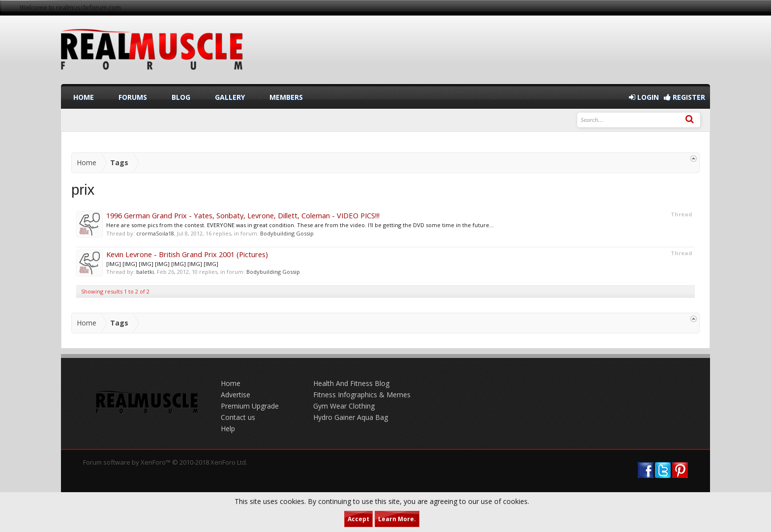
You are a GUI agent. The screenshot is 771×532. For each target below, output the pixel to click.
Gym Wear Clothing (344, 406)
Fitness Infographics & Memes (362, 395)
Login (644, 97)
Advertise (236, 395)
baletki (145, 272)
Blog (181, 97)
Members (286, 97)
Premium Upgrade (250, 406)
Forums (133, 97)
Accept (358, 519)
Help (228, 429)
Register (684, 97)
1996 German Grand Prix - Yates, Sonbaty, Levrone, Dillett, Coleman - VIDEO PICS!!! (243, 215)
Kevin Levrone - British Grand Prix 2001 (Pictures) (187, 254)
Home (84, 97)
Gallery (230, 97)
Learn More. (397, 519)
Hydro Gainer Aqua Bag (351, 417)
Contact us (238, 417)
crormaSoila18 (155, 233)
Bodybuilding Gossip (287, 233)
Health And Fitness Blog (351, 383)
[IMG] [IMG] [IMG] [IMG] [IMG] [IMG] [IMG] (162, 264)
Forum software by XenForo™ (165, 462)
